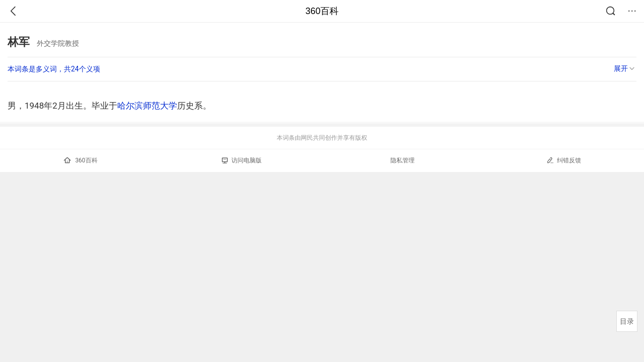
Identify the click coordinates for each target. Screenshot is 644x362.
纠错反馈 (564, 160)
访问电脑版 (242, 160)
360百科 (322, 11)
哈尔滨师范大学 (147, 106)
